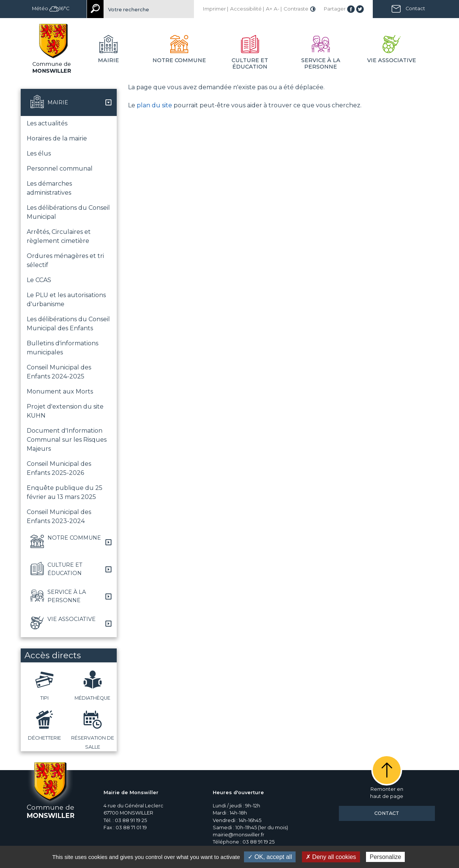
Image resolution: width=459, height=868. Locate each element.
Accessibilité (246, 9)
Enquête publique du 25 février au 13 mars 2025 (65, 492)
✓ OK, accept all (270, 857)
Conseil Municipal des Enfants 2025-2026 (59, 468)
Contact (415, 8)
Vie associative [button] (392, 60)
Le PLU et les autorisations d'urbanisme (66, 300)
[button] (69, 102)
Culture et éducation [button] (250, 63)
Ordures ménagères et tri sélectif (65, 260)
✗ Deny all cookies (331, 857)
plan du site (154, 105)
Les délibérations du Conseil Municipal (68, 212)
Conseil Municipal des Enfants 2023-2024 (59, 516)
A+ (269, 9)
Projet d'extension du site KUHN (65, 411)
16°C (59, 8)
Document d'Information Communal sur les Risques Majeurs (67, 440)
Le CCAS (39, 280)
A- (277, 9)
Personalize (386, 857)
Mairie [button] (108, 60)
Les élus (39, 153)
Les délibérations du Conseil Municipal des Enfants (68, 324)
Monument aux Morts (60, 391)
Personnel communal (60, 169)
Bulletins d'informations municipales (63, 348)
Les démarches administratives (49, 188)
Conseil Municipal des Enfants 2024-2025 (59, 372)
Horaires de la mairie (57, 138)
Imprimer (214, 9)
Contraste (296, 9)
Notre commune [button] (179, 60)
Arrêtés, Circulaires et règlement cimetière (59, 236)
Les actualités (47, 123)
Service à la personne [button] (321, 63)
